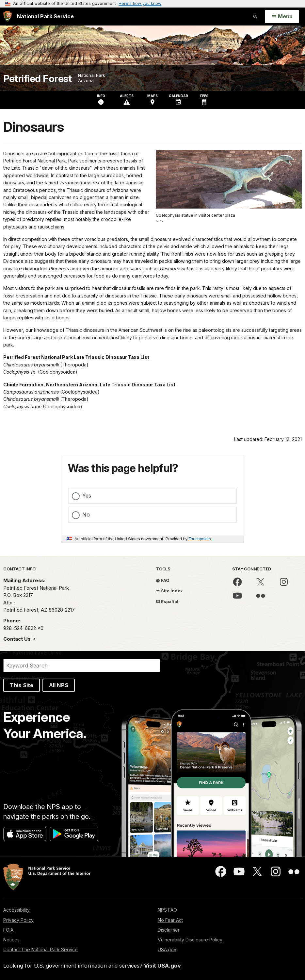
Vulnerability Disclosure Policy (190, 940)
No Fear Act (170, 920)
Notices (11, 940)
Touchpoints (200, 539)
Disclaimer (169, 930)
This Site (22, 685)
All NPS (59, 685)
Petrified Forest (37, 79)
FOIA (8, 930)
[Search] (82, 666)
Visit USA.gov (162, 966)
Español (167, 601)
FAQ (163, 580)
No (86, 515)
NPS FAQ (167, 910)
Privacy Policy (18, 920)
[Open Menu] (282, 17)
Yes (87, 496)
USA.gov (167, 949)
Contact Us (18, 639)
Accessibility (16, 910)
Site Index (169, 591)
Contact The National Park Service (40, 949)
